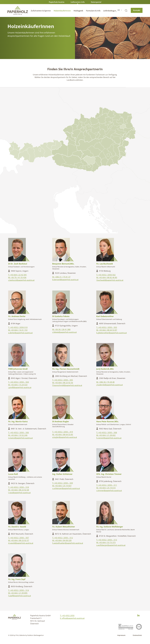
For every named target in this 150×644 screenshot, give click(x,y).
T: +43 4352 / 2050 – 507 (19, 538)
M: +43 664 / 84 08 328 (62, 540)
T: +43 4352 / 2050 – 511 (107, 485)
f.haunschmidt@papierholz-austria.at (67, 385)
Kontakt (137, 10)
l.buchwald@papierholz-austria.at (110, 280)
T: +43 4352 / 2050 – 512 (63, 538)
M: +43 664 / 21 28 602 (106, 435)
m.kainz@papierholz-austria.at (20, 438)
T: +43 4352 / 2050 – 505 (63, 380)
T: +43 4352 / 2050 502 (106, 275)
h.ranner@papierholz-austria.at (109, 438)
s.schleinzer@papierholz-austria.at (66, 488)
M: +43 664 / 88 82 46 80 (107, 277)
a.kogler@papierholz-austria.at (65, 437)
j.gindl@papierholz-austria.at (20, 387)
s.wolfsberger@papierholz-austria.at (111, 545)
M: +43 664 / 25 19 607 (62, 486)
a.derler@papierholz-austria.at (20, 333)
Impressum (121, 635)
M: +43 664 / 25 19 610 (106, 488)
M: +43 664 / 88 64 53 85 (63, 434)
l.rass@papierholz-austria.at (19, 493)
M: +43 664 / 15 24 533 (18, 385)
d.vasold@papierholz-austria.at (21, 543)
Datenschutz (137, 635)
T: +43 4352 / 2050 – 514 (19, 590)
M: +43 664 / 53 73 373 (106, 542)
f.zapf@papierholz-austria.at (20, 596)
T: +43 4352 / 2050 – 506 (19, 432)
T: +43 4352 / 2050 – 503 (107, 327)
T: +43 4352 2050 (67, 615)
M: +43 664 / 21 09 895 (18, 593)
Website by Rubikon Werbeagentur (32, 635)
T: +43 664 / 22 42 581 (18, 275)
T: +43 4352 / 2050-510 (18, 327)
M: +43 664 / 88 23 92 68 (19, 490)
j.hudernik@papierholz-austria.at (110, 385)
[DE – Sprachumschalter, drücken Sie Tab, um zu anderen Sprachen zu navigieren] (120, 10)
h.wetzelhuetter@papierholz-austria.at (68, 543)
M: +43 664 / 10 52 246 (18, 435)
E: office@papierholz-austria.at (72, 618)
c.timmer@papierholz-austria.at (109, 490)
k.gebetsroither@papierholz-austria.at (112, 333)
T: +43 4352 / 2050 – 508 (107, 432)
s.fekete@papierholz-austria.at (64, 332)
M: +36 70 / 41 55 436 (17, 277)
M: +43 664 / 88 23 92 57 (19, 540)
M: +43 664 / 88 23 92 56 (63, 383)
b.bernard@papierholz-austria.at (65, 280)
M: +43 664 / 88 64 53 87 (107, 330)
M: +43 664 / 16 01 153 (18, 330)
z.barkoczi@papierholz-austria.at (21, 280)
